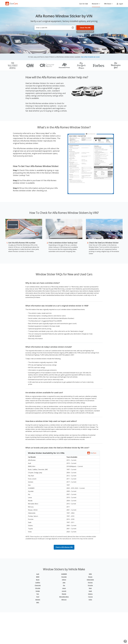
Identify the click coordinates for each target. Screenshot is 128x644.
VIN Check (108, 4)
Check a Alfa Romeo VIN (64, 547)
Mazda (64, 594)
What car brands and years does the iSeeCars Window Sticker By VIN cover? (57, 448)
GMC (38, 602)
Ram (90, 588)
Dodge (38, 591)
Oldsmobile (90, 580)
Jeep (64, 583)
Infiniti (64, 580)
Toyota (90, 597)
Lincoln (64, 591)
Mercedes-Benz (64, 597)
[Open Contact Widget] (125, 641)
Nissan (90, 577)
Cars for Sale (84, 4)
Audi (38, 574)
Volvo (90, 600)
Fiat (38, 594)
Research (96, 4)
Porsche (90, 585)
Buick (38, 580)
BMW (38, 577)
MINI (90, 574)
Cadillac (38, 583)
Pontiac (90, 583)
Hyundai (64, 577)
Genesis (38, 600)
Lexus (64, 588)
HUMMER (64, 574)
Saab (90, 591)
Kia (64, 585)
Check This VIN (85, 28)
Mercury (64, 600)
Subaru (90, 594)
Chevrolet (38, 585)
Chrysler (38, 588)
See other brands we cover (90, 57)
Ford (38, 597)
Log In (120, 4)
